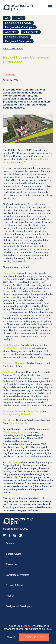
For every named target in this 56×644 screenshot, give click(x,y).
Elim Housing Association (16, 432)
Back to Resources (13, 49)
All (7, 18)
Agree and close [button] (34, 637)
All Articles (11, 32)
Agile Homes (41, 159)
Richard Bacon (11, 273)
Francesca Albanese (14, 363)
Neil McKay (9, 420)
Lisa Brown (14, 462)
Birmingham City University (17, 414)
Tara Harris (9, 372)
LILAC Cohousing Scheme (17, 348)
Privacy (10, 596)
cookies (26, 626)
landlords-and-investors (18, 23)
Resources (12, 564)
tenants (19, 18)
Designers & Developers (18, 41)
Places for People (18, 423)
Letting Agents (30, 32)
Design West (10, 162)
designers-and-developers (20, 27)
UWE (25, 162)
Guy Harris (9, 75)
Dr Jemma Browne (13, 411)
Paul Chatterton (11, 345)
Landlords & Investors (17, 37)
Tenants (10, 543)
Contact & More (14, 585)
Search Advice (14, 554)
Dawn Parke (35, 411)
